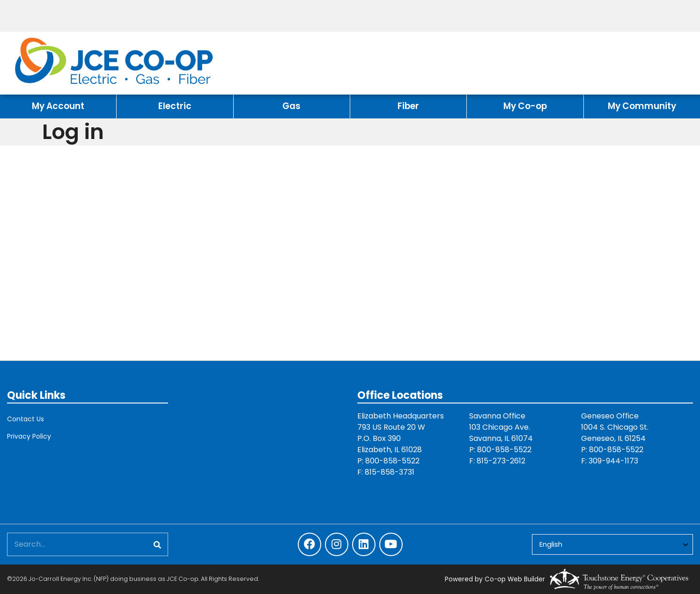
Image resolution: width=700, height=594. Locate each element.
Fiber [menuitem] (408, 106)
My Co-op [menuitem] (525, 106)
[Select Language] (612, 545)
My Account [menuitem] (58, 106)
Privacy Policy (29, 436)
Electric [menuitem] (175, 106)
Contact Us (26, 419)
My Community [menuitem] (642, 106)
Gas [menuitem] (291, 106)
